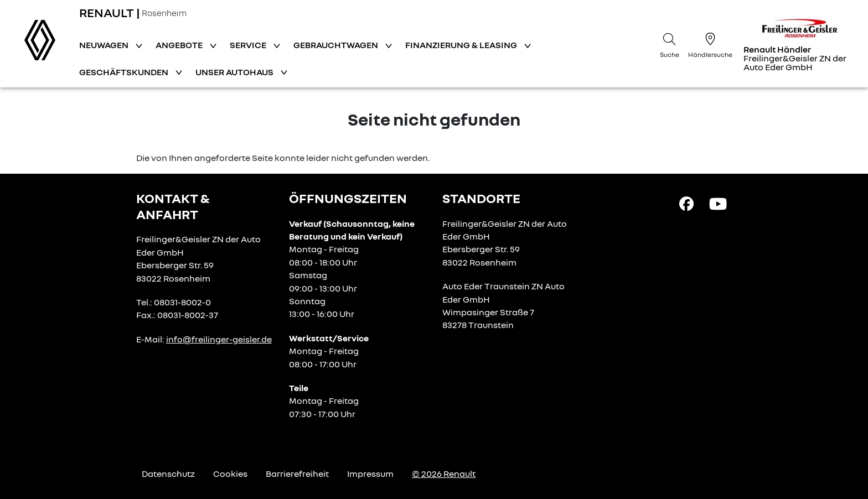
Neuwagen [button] (105, 45)
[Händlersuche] (710, 44)
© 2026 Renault (444, 474)
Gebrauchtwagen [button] (337, 45)
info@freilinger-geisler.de (219, 339)
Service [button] (249, 45)
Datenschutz (168, 474)
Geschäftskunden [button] (125, 72)
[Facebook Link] (686, 203)
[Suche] (669, 44)
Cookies (230, 474)
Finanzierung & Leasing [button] (462, 45)
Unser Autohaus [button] (235, 72)
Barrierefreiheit (297, 474)
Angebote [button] (180, 45)
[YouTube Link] (718, 203)
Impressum (370, 474)
